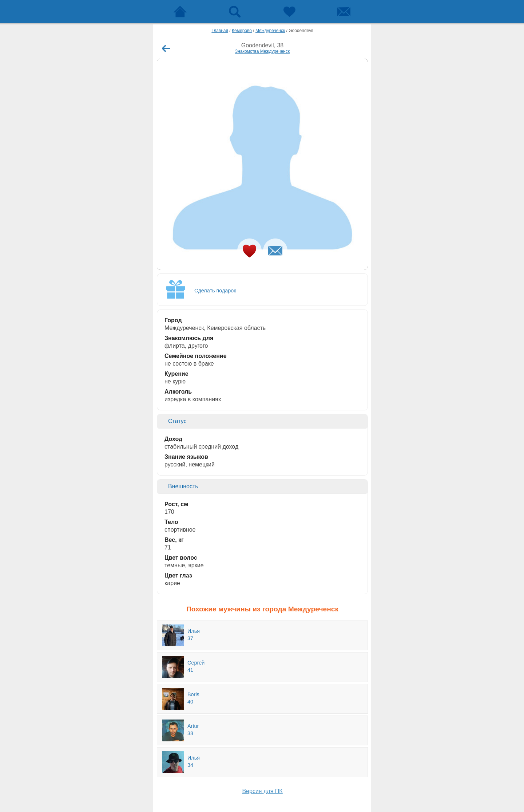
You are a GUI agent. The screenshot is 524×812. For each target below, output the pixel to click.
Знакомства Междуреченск (262, 51)
